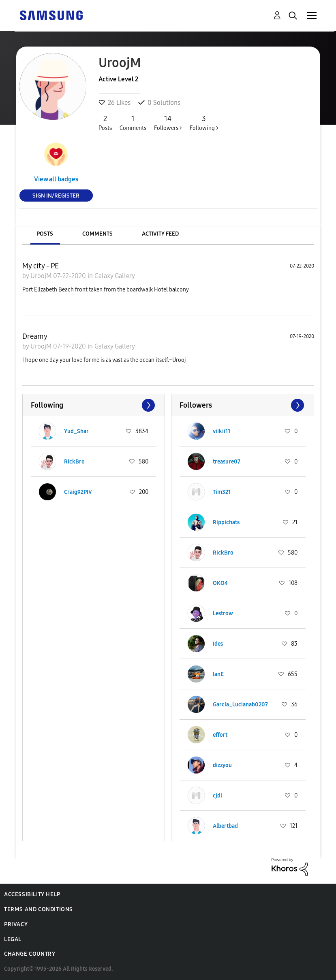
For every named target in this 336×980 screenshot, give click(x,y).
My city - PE (41, 266)
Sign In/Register (56, 195)
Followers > (168, 123)
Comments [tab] (97, 234)
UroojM (42, 276)
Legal (13, 939)
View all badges (56, 179)
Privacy (16, 924)
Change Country (30, 954)
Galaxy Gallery (115, 276)
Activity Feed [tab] (160, 234)
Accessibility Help (32, 894)
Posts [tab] (45, 234)
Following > (204, 123)
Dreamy (35, 336)
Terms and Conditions (39, 909)
